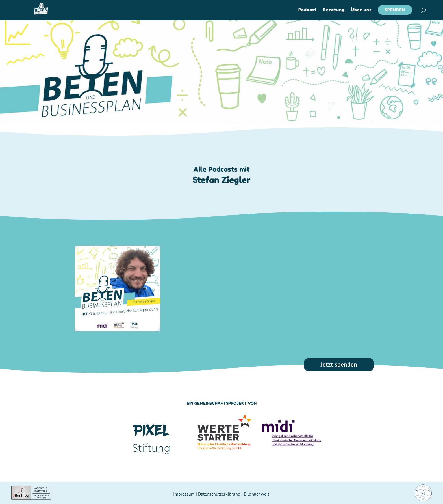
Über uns (361, 10)
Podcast (308, 10)
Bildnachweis (257, 494)
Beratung (334, 10)
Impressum (184, 494)
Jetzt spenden (339, 365)
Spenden (395, 10)
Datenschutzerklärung (219, 494)
